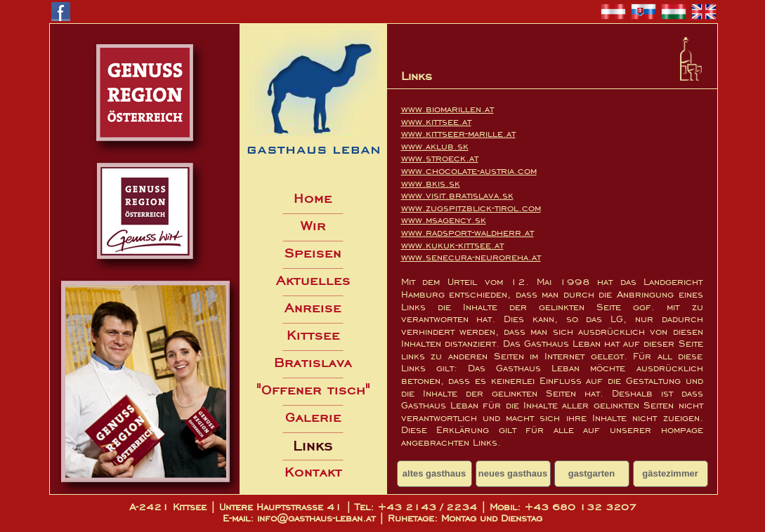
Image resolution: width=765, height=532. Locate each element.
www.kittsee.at (436, 122)
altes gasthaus (434, 473)
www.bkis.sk (431, 184)
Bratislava (313, 363)
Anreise (313, 308)
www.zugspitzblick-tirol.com (471, 208)
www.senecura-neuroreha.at (471, 257)
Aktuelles (313, 280)
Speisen (313, 253)
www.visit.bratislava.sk (457, 195)
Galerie (313, 417)
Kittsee (313, 335)
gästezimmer (670, 473)
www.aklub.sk (435, 146)
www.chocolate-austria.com (469, 171)
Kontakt (313, 472)
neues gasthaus (513, 473)
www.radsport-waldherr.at (467, 233)
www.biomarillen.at (447, 109)
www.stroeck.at (440, 158)
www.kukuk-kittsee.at (452, 245)
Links (313, 446)
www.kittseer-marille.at (458, 134)
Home (313, 198)
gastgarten (591, 473)
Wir (313, 226)
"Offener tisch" (313, 390)
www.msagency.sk (444, 220)
